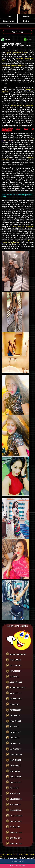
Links (15, 854)
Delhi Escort (15, 805)
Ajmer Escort (15, 782)
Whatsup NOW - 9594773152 (17, 866)
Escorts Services (9, 21)
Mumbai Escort (16, 810)
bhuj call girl (16, 821)
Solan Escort (15, 716)
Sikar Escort (15, 766)
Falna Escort (15, 777)
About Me (26, 16)
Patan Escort (15, 660)
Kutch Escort (15, 699)
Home (9, 16)
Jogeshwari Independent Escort (17, 59)
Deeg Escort (15, 793)
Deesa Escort (15, 721)
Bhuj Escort (15, 738)
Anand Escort (16, 799)
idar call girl (15, 838)
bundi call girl (16, 844)
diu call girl (15, 827)
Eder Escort (15, 771)
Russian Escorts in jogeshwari (17, 242)
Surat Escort (15, 665)
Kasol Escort (15, 749)
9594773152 (17, 32)
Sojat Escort (15, 760)
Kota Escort (15, 732)
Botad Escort (15, 671)
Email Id (26, 21)
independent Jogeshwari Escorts (13, 65)
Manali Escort (16, 754)
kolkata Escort (16, 816)
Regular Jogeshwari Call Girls (16, 53)
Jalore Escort (16, 682)
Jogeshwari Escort (18, 654)
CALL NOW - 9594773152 (17, 861)
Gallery (21, 854)
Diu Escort (14, 727)
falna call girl (16, 832)
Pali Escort (14, 704)
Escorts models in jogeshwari (22, 106)
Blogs (9, 26)
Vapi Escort (15, 677)
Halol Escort (15, 693)
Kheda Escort (15, 743)
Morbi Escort (15, 710)
